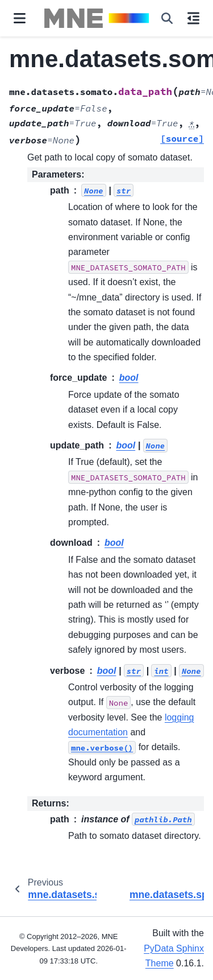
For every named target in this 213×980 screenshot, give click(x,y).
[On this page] (193, 18)
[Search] (167, 18)
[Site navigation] (20, 18)
